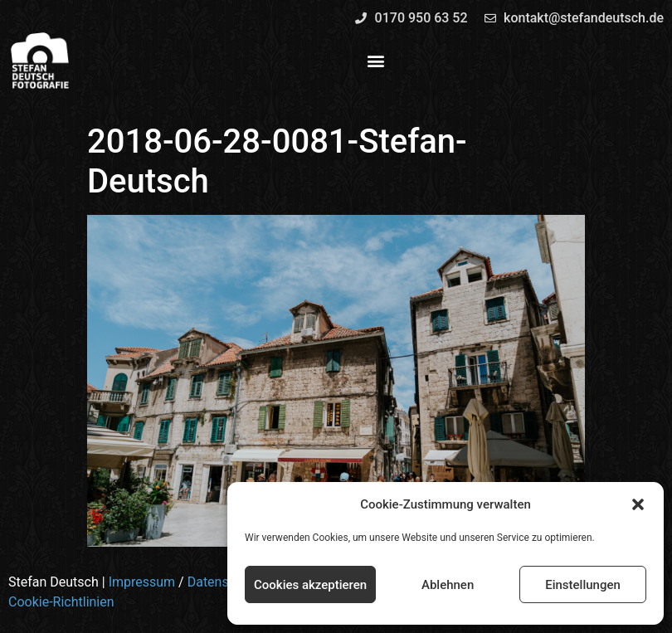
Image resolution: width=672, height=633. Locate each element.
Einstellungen (583, 585)
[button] (638, 504)
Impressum (142, 582)
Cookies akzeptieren (310, 585)
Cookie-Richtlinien (61, 602)
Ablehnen (448, 585)
